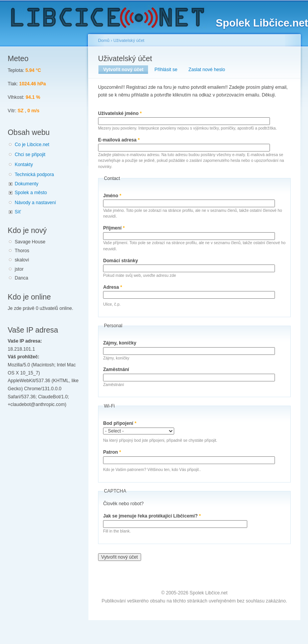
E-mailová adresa (119, 140)
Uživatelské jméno (120, 113)
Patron (112, 452)
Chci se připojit (30, 155)
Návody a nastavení (35, 203)
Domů (104, 40)
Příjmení (114, 228)
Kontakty (24, 165)
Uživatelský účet (129, 40)
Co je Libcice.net (32, 145)
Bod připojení (120, 423)
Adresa (112, 287)
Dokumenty (26, 184)
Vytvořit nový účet (126, 70)
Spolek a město (31, 193)
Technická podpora (34, 175)
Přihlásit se (166, 70)
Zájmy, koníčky (120, 343)
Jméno (112, 196)
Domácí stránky (121, 261)
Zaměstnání (116, 369)
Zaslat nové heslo (207, 70)
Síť (18, 212)
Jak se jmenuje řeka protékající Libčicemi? (152, 516)
